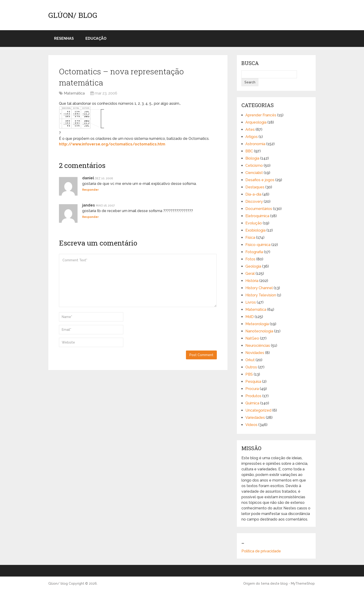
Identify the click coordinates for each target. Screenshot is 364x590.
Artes (250, 129)
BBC (249, 151)
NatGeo (252, 338)
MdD (250, 317)
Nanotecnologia (259, 331)
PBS (249, 374)
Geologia (253, 266)
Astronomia (255, 144)
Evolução (254, 223)
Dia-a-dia (253, 194)
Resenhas (64, 38)
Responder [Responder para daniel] (90, 190)
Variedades (255, 418)
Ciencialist (254, 173)
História (252, 281)
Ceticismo (254, 166)
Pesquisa (253, 382)
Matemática (74, 93)
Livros (251, 302)
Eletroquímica (257, 216)
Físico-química (258, 245)
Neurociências (258, 346)
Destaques (255, 187)
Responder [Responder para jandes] (90, 217)
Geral (250, 274)
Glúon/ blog (73, 15)
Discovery (254, 202)
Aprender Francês (261, 115)
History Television (261, 295)
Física (250, 238)
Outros (251, 367)
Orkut (250, 360)
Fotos (250, 259)
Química (252, 403)
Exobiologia (255, 230)
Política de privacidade (261, 551)
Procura (252, 389)
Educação (96, 38)
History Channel (259, 288)
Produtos (253, 396)
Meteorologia (257, 324)
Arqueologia (256, 122)
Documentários (259, 209)
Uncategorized (258, 410)
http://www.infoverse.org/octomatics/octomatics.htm (112, 144)
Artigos (252, 137)
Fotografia (254, 252)
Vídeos (251, 425)
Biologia (252, 158)
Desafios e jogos (260, 180)
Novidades (255, 353)
